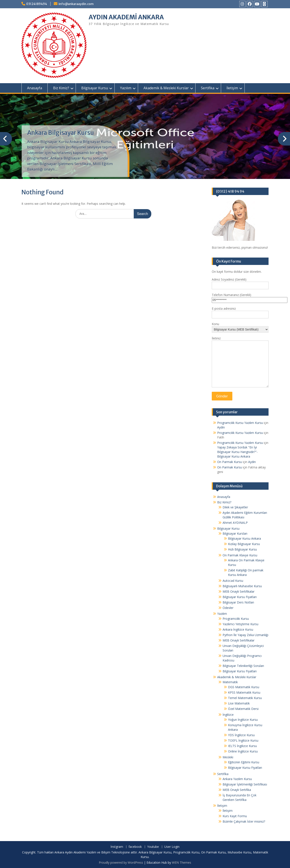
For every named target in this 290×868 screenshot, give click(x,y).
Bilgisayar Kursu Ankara (244, 538)
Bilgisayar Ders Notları (238, 602)
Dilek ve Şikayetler (235, 507)
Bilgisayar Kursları (235, 533)
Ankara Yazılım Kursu (237, 779)
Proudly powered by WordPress (121, 862)
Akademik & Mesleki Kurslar (166, 88)
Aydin (221, 427)
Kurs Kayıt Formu (235, 816)
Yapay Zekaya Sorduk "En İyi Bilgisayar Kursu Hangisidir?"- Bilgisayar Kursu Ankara (237, 452)
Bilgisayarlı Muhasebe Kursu (242, 586)
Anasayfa (35, 88)
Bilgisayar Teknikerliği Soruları (243, 666)
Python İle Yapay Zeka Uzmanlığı (245, 635)
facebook (135, 847)
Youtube (153, 847)
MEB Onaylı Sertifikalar (239, 591)
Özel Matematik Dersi (243, 709)
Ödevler (228, 608)
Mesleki (228, 757)
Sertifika (208, 88)
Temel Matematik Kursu (245, 698)
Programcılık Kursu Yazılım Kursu (240, 423)
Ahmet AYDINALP (235, 523)
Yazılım (126, 88)
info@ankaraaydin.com (76, 4)
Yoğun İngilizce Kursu (243, 720)
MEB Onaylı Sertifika (237, 790)
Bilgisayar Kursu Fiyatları (240, 597)
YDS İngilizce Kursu (241, 735)
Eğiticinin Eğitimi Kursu (244, 762)
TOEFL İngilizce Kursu (243, 740)
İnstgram (117, 847)
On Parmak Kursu (230, 462)
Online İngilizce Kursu (243, 751)
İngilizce (228, 715)
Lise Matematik (239, 703)
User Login (172, 847)
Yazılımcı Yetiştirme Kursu (240, 624)
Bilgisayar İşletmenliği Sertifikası (245, 784)
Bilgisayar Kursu (95, 88)
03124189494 (37, 4)
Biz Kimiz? (61, 88)
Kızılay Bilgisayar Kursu (244, 544)
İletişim (232, 88)
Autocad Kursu (233, 581)
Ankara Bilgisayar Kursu (60, 133)
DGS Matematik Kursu (244, 687)
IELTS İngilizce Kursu (242, 746)
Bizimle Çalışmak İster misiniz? (244, 821)
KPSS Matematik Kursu (244, 692)
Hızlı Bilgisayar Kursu (242, 549)
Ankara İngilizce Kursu (238, 629)
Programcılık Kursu (236, 619)
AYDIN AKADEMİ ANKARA (126, 17)
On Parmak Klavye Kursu (240, 555)
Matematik (230, 682)
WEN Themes (182, 862)
